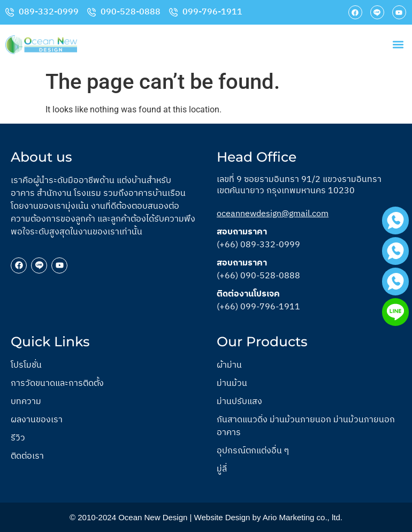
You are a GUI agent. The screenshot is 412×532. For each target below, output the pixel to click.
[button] (398, 45)
